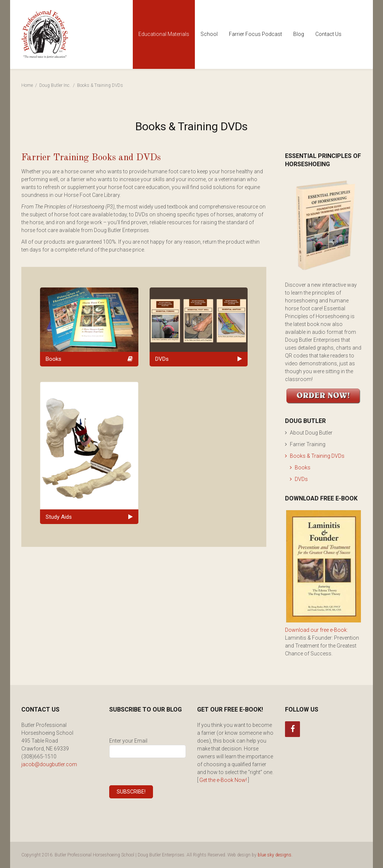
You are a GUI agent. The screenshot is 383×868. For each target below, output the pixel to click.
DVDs (301, 479)
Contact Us (328, 34)
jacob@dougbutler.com (49, 764)
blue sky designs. (275, 855)
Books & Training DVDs (317, 456)
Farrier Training (308, 444)
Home (27, 85)
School (209, 34)
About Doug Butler (311, 433)
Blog (299, 34)
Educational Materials (164, 34)
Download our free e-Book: (316, 630)
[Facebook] (292, 729)
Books (303, 467)
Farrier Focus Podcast (255, 34)
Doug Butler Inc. (55, 85)
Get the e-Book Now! (223, 780)
